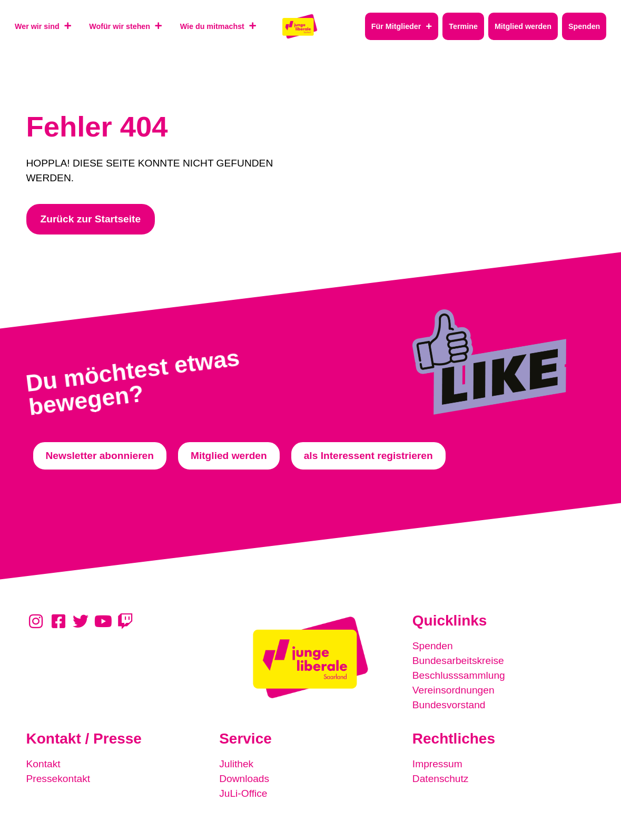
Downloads (244, 779)
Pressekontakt (58, 779)
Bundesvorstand (449, 705)
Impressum (437, 764)
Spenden (433, 646)
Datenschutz (441, 779)
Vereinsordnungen (454, 690)
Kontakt (43, 764)
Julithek (236, 764)
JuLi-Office (243, 793)
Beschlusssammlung (459, 675)
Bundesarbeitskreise (458, 661)
